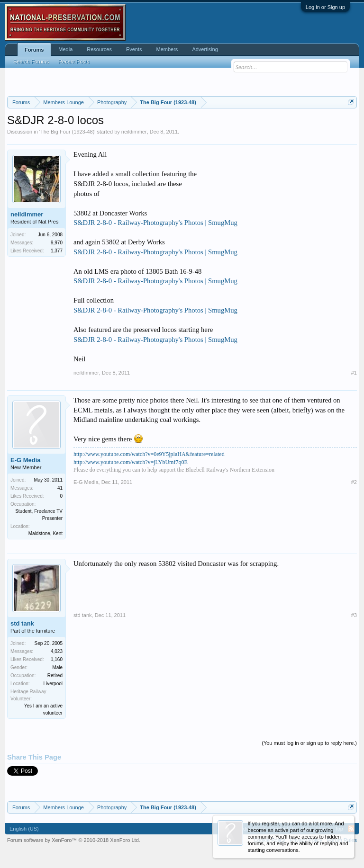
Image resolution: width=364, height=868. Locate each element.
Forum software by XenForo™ (74, 840)
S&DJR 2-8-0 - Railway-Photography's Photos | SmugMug (155, 223)
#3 (354, 615)
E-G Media (26, 460)
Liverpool (53, 684)
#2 (354, 482)
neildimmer (134, 132)
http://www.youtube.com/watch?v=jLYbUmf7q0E (131, 462)
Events (134, 49)
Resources (99, 49)
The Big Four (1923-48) (67, 132)
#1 (354, 373)
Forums (34, 50)
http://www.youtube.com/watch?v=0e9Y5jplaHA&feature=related (149, 454)
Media (65, 49)
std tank (22, 623)
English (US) (24, 829)
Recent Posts (74, 62)
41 (60, 488)
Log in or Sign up (325, 7)
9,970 (57, 243)
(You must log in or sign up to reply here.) (309, 743)
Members (167, 49)
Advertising (205, 49)
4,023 (57, 651)
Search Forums (31, 62)
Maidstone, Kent (45, 533)
